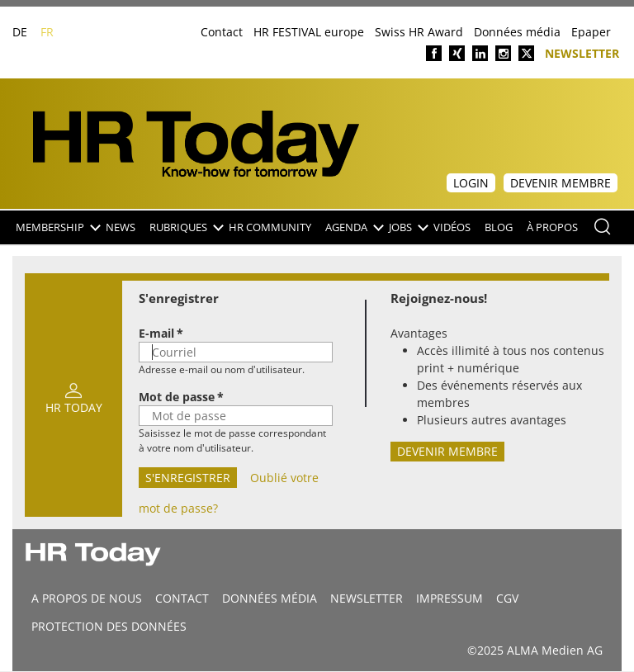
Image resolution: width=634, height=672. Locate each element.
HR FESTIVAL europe (309, 32)
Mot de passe (177, 397)
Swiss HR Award (419, 32)
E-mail (156, 333)
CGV (507, 598)
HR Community (270, 227)
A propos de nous (87, 598)
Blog (499, 227)
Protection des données (109, 626)
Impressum (449, 598)
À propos (552, 227)
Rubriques (186, 227)
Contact (222, 32)
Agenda (354, 227)
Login (471, 183)
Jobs (408, 227)
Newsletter (582, 52)
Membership (57, 227)
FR (47, 32)
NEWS (121, 227)
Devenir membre (561, 183)
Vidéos (452, 227)
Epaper (591, 32)
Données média (517, 32)
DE (20, 32)
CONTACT (182, 598)
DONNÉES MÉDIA (270, 598)
